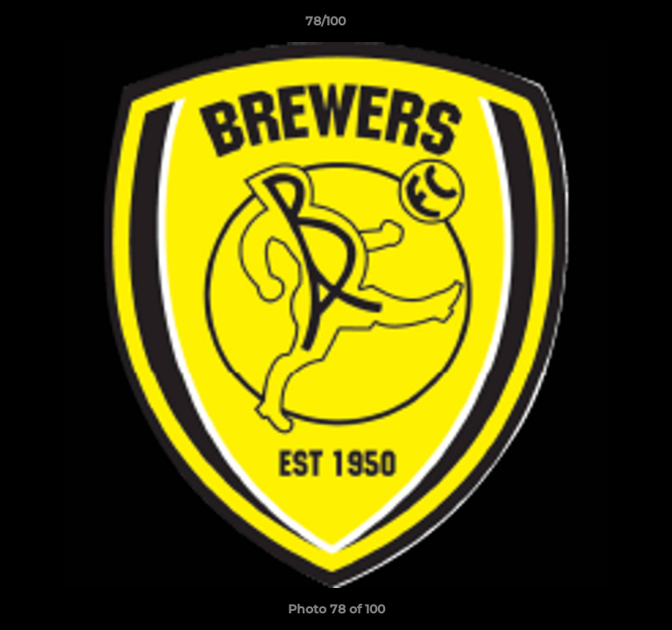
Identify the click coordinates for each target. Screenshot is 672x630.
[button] (609, 25)
